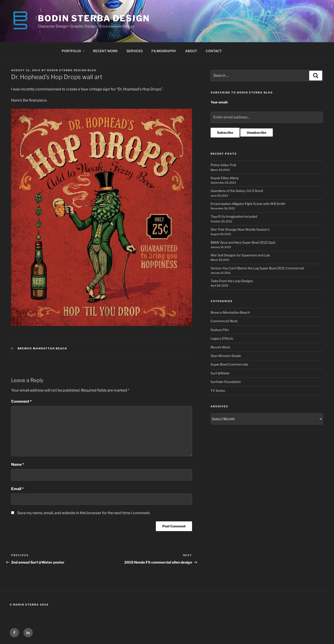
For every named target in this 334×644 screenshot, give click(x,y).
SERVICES (135, 51)
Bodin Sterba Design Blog (72, 70)
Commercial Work (224, 321)
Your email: (219, 102)
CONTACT (214, 51)
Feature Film (220, 330)
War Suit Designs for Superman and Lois (240, 255)
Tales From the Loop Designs (232, 281)
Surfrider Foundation (226, 382)
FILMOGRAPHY (164, 51)
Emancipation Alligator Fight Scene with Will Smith (248, 204)
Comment (21, 401)
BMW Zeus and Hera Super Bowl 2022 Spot (243, 242)
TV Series (218, 391)
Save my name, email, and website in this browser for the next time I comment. (84, 513)
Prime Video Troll (223, 165)
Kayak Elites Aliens (225, 178)
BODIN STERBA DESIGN (94, 18)
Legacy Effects (222, 338)
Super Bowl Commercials (229, 364)
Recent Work (220, 347)
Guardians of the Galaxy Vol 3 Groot (237, 191)
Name (18, 464)
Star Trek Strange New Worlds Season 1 (240, 229)
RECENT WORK (105, 51)
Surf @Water (220, 373)
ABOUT (191, 51)
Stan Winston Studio (226, 356)
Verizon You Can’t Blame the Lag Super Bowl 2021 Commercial (257, 268)
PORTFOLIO (74, 51)
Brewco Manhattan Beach (42, 348)
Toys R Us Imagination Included (234, 216)
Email (17, 489)
